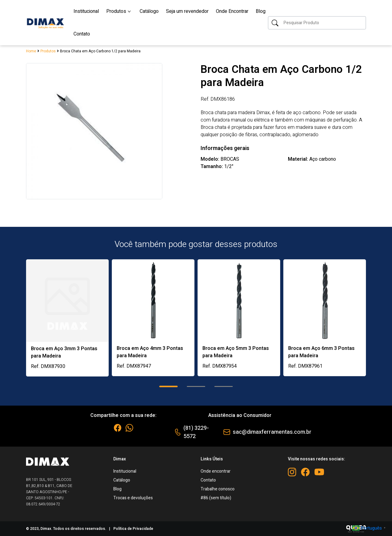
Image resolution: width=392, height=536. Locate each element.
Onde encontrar (216, 471)
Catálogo (122, 480)
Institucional (125, 471)
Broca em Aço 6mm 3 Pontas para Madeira (321, 352)
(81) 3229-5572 (196, 432)
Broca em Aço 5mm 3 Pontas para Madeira (236, 352)
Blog (117, 489)
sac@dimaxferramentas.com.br (272, 432)
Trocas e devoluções (133, 498)
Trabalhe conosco (218, 489)
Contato (208, 480)
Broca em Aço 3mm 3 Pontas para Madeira (64, 352)
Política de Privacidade (133, 529)
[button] (168, 386)
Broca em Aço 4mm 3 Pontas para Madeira (150, 352)
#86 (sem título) (216, 498)
